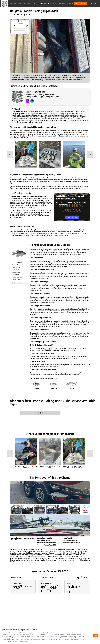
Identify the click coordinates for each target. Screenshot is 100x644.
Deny (89, 636)
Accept (96, 636)
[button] (62, 4)
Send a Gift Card (72, 217)
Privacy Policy (25, 641)
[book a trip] (28, 101)
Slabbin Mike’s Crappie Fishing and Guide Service (52, 633)
